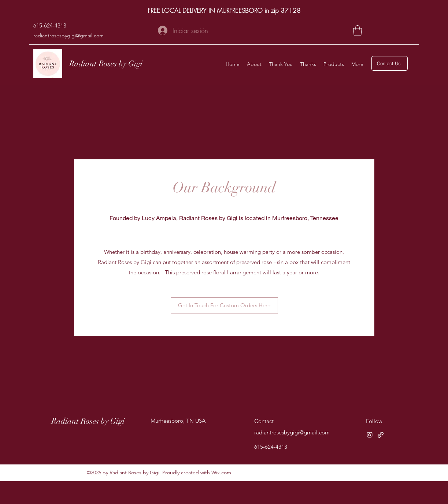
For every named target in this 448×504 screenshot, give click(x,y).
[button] (358, 31)
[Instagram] (370, 435)
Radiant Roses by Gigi (106, 64)
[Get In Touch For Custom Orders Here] (224, 306)
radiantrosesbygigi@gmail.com (69, 36)
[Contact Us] (390, 63)
